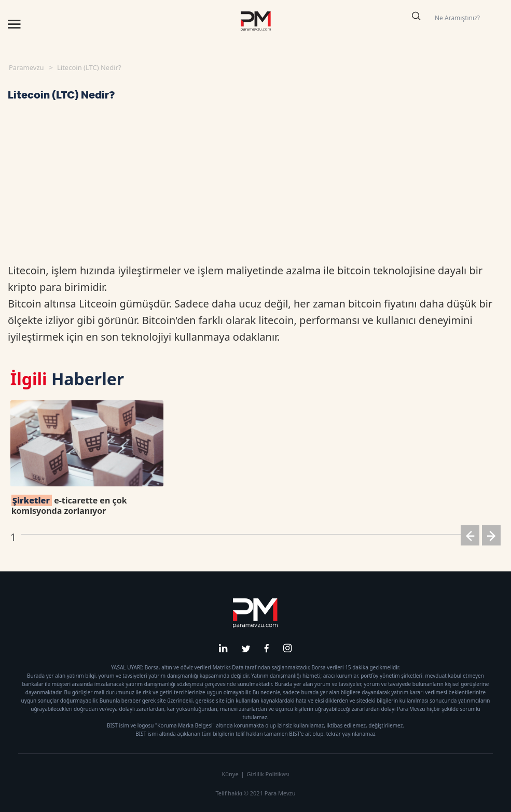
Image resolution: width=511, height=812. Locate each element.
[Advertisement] (256, 185)
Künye (230, 774)
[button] (470, 537)
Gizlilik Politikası (268, 774)
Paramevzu (26, 67)
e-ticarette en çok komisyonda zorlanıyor (69, 506)
